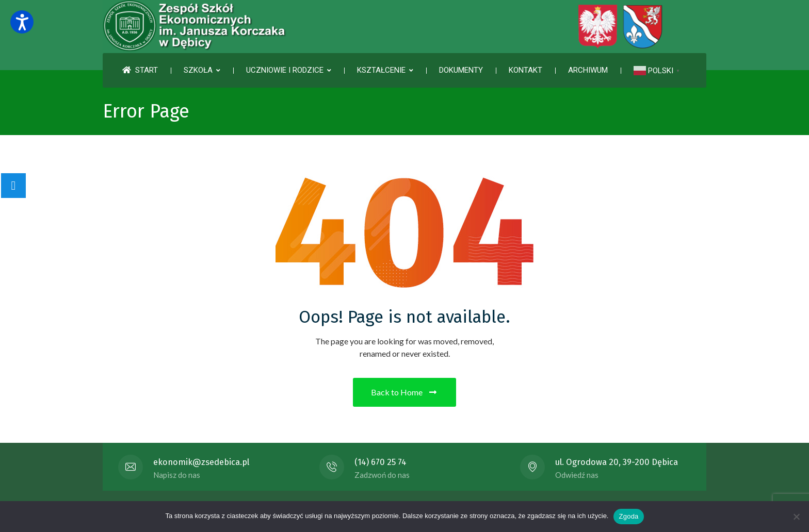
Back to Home (405, 392)
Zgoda (628, 516)
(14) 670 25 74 (381, 462)
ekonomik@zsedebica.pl (201, 462)
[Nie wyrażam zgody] (796, 517)
